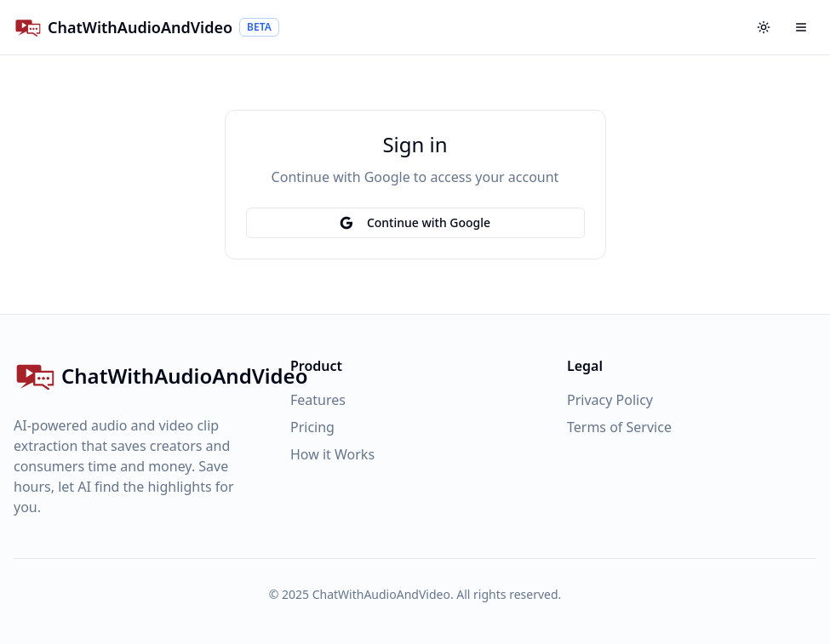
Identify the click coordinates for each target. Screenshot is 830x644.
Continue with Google (415, 222)
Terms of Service (619, 427)
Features (318, 400)
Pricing (312, 427)
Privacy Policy (610, 400)
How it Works (332, 454)
